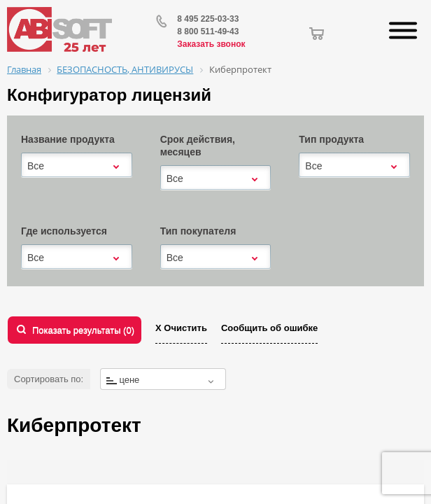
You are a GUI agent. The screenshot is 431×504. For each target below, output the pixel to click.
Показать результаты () (83, 330)
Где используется (64, 231)
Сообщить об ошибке (269, 328)
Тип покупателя (198, 231)
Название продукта (68, 139)
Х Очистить (181, 328)
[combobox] (77, 166)
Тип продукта (331, 139)
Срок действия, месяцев (198, 146)
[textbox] (163, 380)
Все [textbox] (36, 166)
